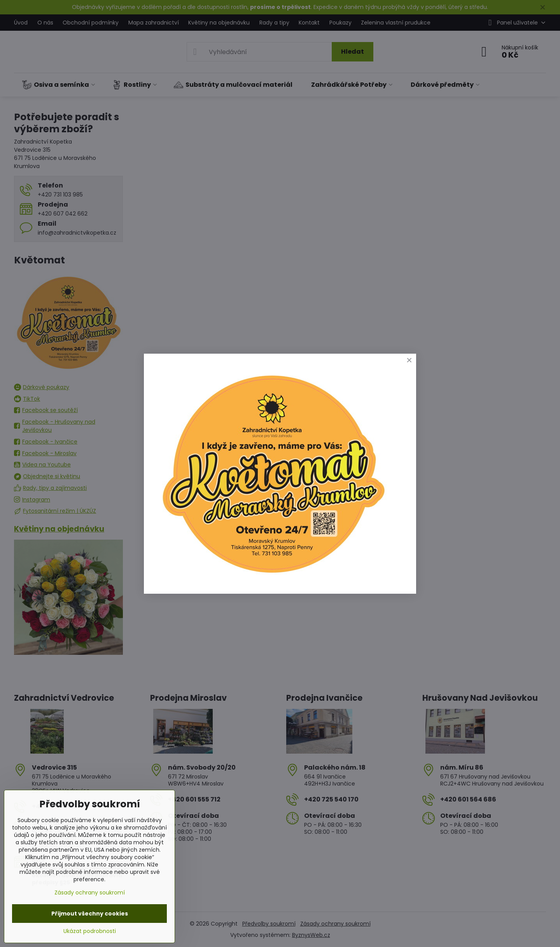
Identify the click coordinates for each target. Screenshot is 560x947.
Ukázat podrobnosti (90, 931)
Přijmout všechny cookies (90, 914)
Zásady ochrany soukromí (90, 893)
